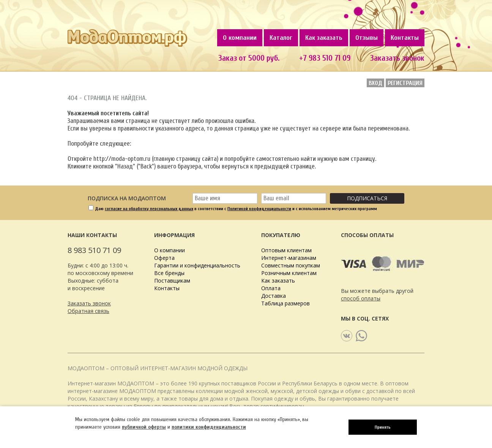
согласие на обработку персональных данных (149, 209)
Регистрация (405, 83)
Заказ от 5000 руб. (249, 58)
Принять (383, 427)
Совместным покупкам (291, 265)
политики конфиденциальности (209, 427)
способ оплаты (361, 298)
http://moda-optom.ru (122, 159)
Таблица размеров (285, 303)
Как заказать (324, 38)
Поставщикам (172, 281)
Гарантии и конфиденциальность (197, 265)
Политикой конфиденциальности (259, 209)
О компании (240, 38)
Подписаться (367, 198)
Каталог (281, 38)
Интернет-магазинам (289, 258)
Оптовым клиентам (286, 250)
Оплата (271, 288)
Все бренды (169, 273)
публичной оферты (144, 427)
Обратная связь (88, 311)
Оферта (164, 258)
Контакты (405, 38)
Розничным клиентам (289, 273)
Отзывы (367, 38)
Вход (375, 83)
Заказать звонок (397, 58)
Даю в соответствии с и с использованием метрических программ (236, 209)
